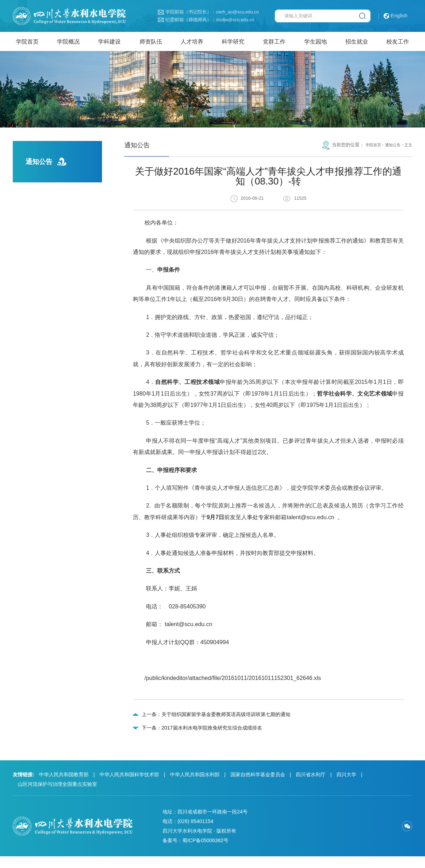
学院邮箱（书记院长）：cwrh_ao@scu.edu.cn (208, 12)
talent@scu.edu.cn (188, 628)
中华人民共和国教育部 (64, 786)
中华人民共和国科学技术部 (129, 786)
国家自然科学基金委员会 (258, 786)
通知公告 (390, 149)
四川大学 (346, 786)
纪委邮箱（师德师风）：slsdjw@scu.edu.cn (206, 20)
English (396, 16)
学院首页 (368, 149)
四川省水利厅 (311, 786)
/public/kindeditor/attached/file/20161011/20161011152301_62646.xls (233, 682)
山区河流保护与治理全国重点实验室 (57, 796)
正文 (408, 149)
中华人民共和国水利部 (195, 786)
